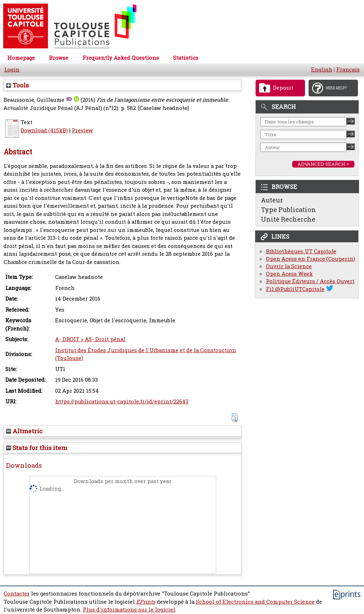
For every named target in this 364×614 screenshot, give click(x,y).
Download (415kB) (44, 130)
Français (348, 70)
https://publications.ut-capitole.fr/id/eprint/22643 (122, 401)
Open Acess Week (289, 274)
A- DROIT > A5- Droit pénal (90, 339)
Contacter (17, 594)
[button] (234, 417)
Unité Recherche (288, 219)
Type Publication (288, 210)
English (322, 70)
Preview (82, 130)
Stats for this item (37, 448)
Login (12, 70)
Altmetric (24, 431)
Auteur (272, 200)
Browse (59, 58)
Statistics (186, 58)
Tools (17, 85)
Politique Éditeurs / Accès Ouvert (310, 281)
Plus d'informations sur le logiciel (129, 610)
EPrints (146, 602)
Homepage (21, 58)
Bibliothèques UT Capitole (301, 251)
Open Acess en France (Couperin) (311, 259)
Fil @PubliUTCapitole (295, 289)
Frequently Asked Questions (121, 58)
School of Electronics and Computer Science (255, 602)
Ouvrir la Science (289, 266)
